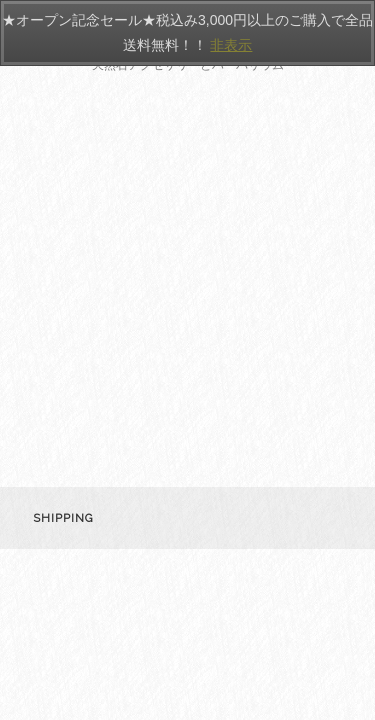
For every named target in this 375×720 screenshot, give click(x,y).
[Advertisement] (187, 289)
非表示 (231, 45)
